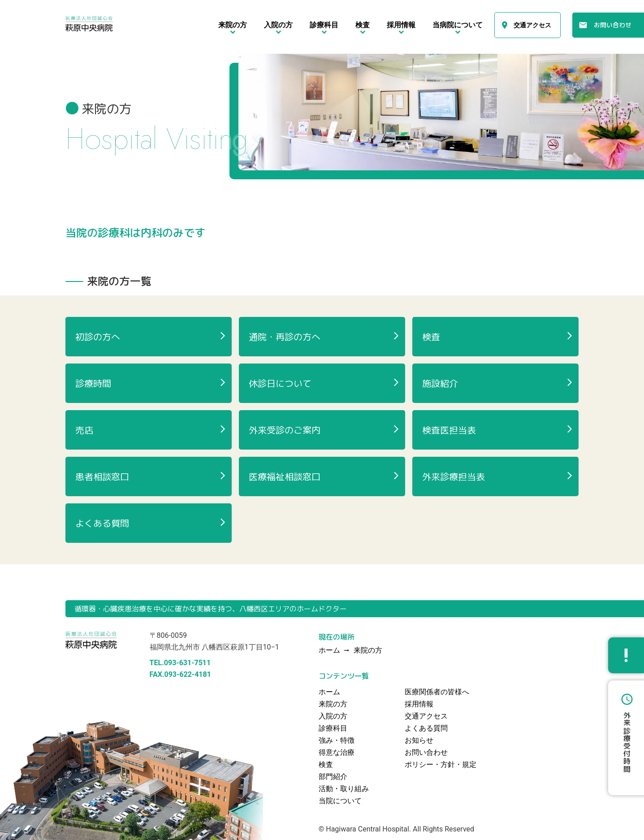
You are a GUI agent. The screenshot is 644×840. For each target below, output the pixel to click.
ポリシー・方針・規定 (441, 764)
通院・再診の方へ (285, 337)
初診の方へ (98, 337)
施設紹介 (440, 383)
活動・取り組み (344, 789)
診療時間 (93, 383)
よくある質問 (102, 523)
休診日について (280, 383)
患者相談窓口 (102, 476)
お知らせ (419, 740)
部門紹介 (333, 777)
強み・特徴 (337, 740)
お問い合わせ (613, 25)
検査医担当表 (449, 430)
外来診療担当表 (454, 476)
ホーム (329, 692)
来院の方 (368, 651)
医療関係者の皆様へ (437, 692)
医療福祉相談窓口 (285, 476)
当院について (340, 801)
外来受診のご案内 (285, 430)
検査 (431, 337)
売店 (84, 430)
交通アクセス (532, 25)
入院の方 (333, 716)
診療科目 (333, 728)
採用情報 (419, 704)
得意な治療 (337, 752)
